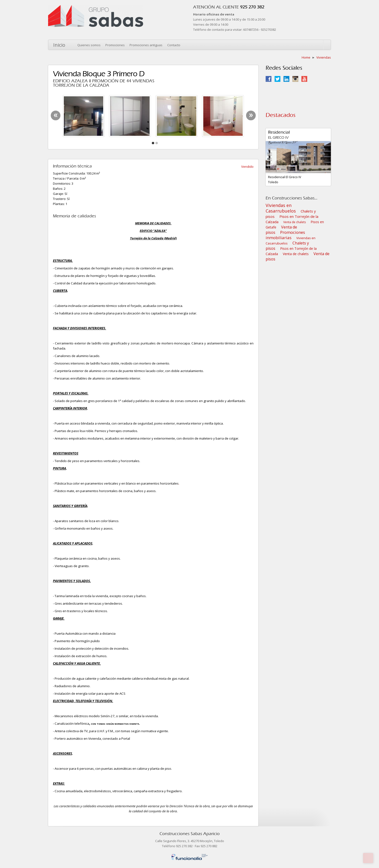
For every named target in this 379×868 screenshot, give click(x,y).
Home (306, 57)
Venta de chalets (295, 222)
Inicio (59, 45)
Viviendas (324, 57)
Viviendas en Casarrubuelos (281, 208)
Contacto (174, 45)
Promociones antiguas (146, 45)
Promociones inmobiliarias (285, 235)
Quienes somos (89, 45)
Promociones (115, 45)
